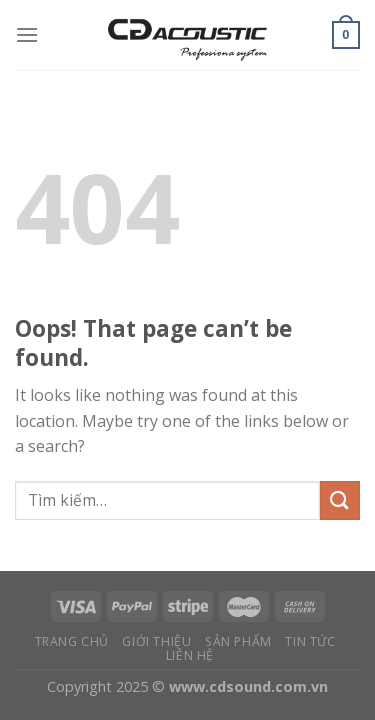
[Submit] (340, 500)
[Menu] (27, 34)
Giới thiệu (156, 641)
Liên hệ (190, 655)
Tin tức (310, 641)
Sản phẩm (238, 641)
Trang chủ (72, 641)
